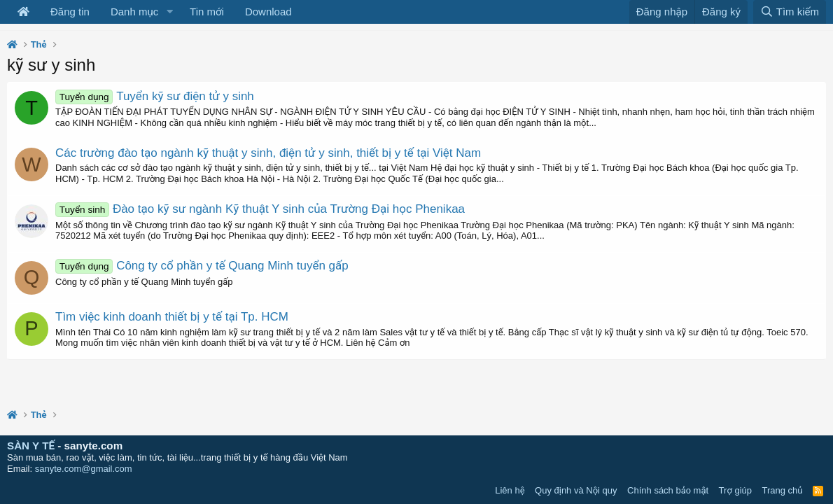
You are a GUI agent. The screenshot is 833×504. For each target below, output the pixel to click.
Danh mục (134, 12)
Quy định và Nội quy (576, 490)
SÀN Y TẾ (31, 446)
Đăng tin (70, 12)
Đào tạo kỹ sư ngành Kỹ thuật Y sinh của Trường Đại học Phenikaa (260, 209)
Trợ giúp (735, 490)
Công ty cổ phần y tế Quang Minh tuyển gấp (202, 266)
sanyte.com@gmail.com (84, 469)
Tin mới (207, 12)
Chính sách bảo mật (668, 490)
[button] (169, 12)
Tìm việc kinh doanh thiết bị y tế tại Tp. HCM (172, 317)
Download (268, 12)
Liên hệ (510, 490)
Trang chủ (783, 490)
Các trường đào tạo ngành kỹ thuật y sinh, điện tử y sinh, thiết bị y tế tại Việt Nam (268, 153)
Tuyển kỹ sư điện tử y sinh (155, 96)
